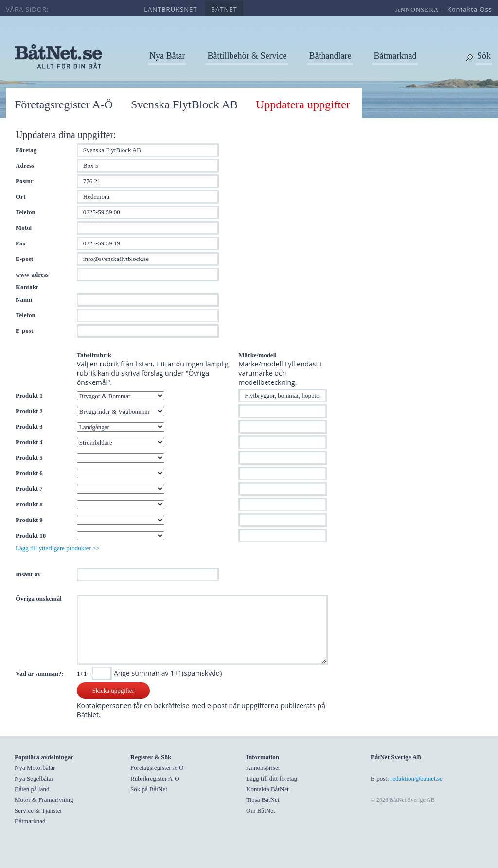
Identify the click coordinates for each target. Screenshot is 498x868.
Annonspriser (263, 768)
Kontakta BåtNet (267, 789)
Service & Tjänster (38, 810)
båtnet (224, 9)
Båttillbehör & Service (247, 56)
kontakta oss (470, 9)
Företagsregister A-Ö (64, 104)
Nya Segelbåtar (34, 778)
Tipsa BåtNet (263, 800)
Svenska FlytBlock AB (184, 104)
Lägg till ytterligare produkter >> (58, 548)
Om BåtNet (261, 810)
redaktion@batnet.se (417, 778)
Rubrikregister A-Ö (155, 778)
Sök (484, 56)
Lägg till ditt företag (272, 778)
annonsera (417, 9)
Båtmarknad (395, 56)
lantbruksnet (170, 9)
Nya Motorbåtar (35, 768)
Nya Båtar (167, 56)
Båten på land (32, 789)
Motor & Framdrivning (44, 800)
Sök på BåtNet (149, 789)
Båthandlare (330, 56)
